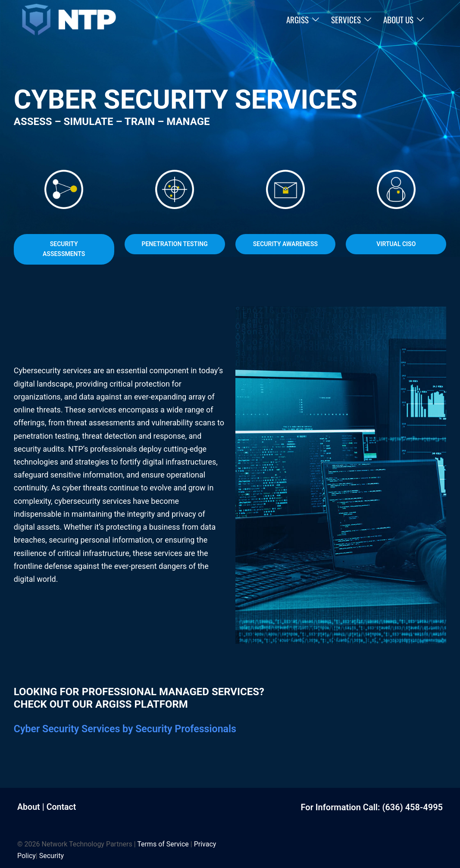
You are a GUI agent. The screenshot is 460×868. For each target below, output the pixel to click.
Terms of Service (163, 844)
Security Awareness (285, 244)
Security (52, 855)
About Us (398, 19)
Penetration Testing (174, 244)
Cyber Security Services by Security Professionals (129, 729)
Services (346, 19)
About (29, 807)
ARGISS (297, 19)
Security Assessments (64, 249)
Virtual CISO (396, 244)
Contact (62, 807)
